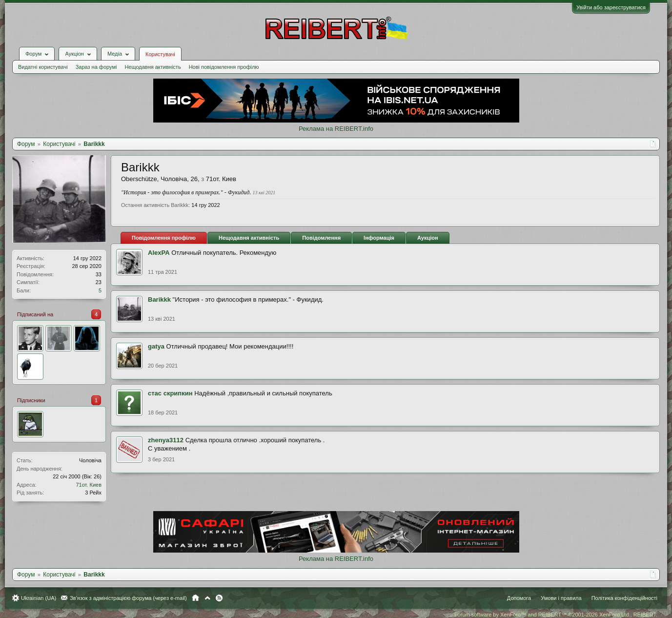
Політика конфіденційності (624, 598)
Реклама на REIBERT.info (336, 129)
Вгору (207, 598)
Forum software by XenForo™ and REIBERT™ (556, 615)
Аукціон (428, 238)
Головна (195, 598)
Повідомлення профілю (164, 238)
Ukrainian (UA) (39, 598)
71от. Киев (89, 485)
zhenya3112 (166, 440)
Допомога (519, 598)
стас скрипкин (170, 393)
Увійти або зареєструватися (611, 7)
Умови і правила (561, 598)
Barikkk (159, 299)
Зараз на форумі (96, 67)
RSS (219, 598)
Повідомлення (321, 238)
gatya (156, 346)
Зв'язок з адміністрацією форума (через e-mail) (128, 598)
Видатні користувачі (43, 67)
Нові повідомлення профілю (224, 67)
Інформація (379, 238)
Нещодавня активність (153, 67)
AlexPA (159, 253)
